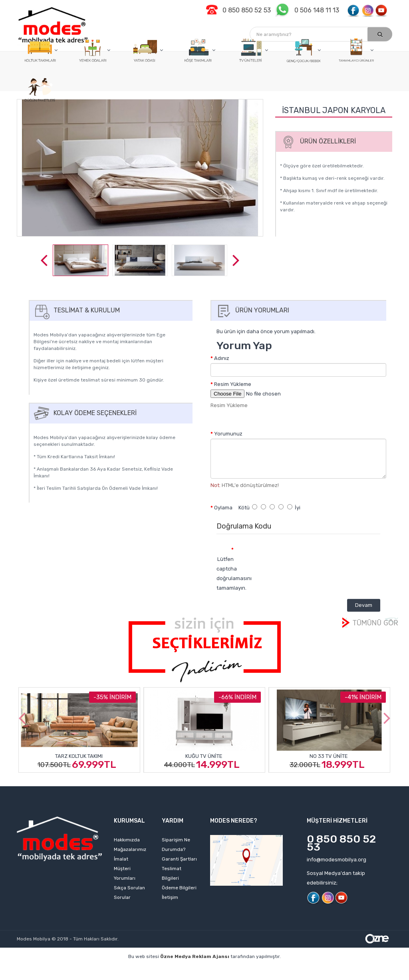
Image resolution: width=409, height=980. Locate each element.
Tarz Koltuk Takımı (79, 756)
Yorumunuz (228, 434)
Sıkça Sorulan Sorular (129, 893)
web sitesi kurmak (180, 976)
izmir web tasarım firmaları (330, 969)
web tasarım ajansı (265, 969)
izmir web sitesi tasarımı (241, 976)
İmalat (121, 859)
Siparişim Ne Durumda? (176, 845)
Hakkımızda (127, 840)
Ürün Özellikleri (317, 141)
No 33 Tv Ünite (329, 756)
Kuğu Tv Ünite (204, 756)
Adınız (222, 358)
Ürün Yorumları (251, 310)
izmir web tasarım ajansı (203, 969)
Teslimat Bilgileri (172, 873)
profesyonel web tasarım (50, 969)
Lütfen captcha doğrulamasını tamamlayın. (228, 573)
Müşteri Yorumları (125, 873)
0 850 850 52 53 (341, 843)
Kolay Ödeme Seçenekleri (84, 413)
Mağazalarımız (130, 849)
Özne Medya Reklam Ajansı (195, 956)
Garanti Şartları (179, 859)
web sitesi (152, 969)
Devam (364, 605)
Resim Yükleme (233, 384)
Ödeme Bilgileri (179, 888)
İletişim (170, 897)
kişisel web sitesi (110, 969)
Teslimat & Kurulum (76, 310)
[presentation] (306, 558)
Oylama (223, 508)
